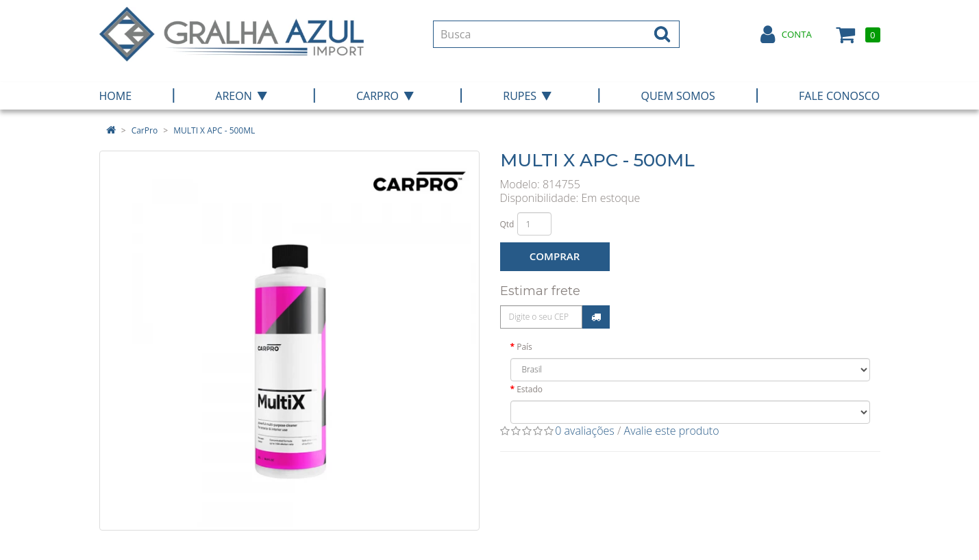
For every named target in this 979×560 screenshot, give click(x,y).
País (524, 347)
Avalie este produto (672, 431)
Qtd (507, 224)
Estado (530, 389)
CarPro (145, 130)
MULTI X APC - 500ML (214, 130)
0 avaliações (585, 431)
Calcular (596, 317)
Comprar (555, 256)
